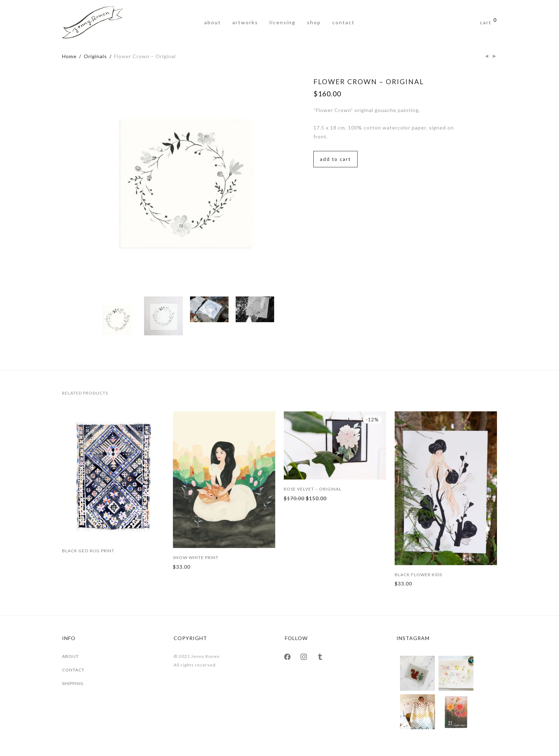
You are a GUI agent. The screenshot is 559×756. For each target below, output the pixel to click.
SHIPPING (73, 683)
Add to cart (335, 159)
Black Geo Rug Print (88, 551)
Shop (314, 22)
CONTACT (73, 670)
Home (69, 56)
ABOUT (70, 656)
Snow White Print (196, 557)
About (213, 22)
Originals (95, 56)
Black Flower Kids (418, 575)
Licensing (283, 22)
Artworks (245, 22)
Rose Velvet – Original (313, 489)
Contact (343, 22)
